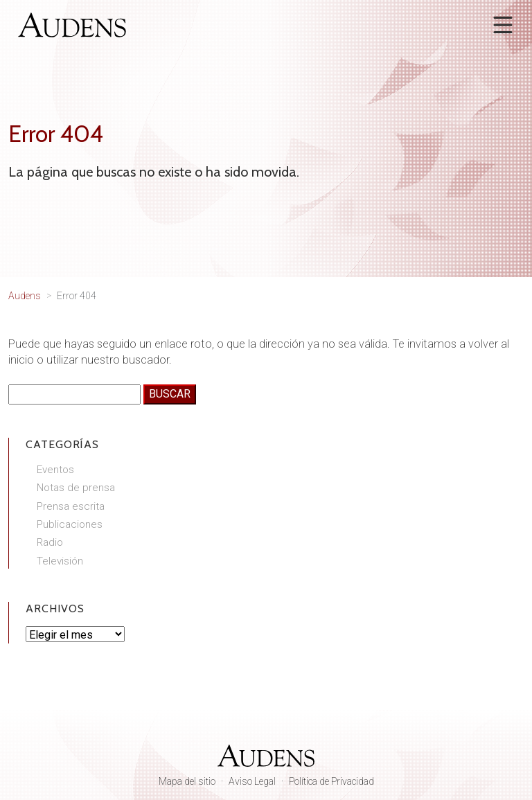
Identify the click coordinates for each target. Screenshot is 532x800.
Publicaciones (70, 524)
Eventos (55, 470)
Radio (50, 542)
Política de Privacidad (331, 781)
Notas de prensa (76, 488)
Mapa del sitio (187, 781)
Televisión (60, 561)
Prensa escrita (71, 506)
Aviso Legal (252, 781)
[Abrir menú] (503, 25)
